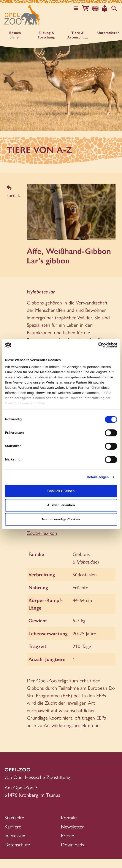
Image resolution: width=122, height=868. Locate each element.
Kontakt (69, 827)
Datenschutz (17, 854)
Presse (68, 845)
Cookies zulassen (61, 491)
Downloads (73, 854)
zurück (13, 192)
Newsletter (73, 836)
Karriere (13, 836)
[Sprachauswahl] (95, 9)
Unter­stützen (108, 33)
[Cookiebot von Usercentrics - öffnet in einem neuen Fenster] (98, 345)
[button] (85, 9)
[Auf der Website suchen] (114, 9)
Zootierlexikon (42, 542)
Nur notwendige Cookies (61, 519)
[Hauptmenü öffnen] (76, 9)
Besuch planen (15, 35)
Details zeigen (98, 477)
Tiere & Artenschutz (78, 35)
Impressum (16, 845)
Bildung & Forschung (46, 35)
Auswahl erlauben (61, 505)
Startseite (14, 827)
